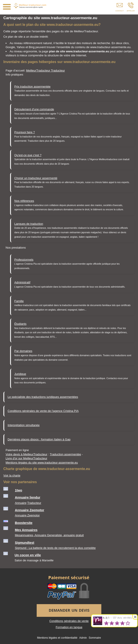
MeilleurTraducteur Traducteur (45, 71)
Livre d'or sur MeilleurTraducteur (26, 458)
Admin (83, 638)
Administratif (22, 282)
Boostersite (24, 523)
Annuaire (21, 503)
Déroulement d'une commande (34, 109)
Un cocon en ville (28, 555)
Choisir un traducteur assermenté (36, 178)
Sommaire (95, 638)
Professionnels (24, 260)
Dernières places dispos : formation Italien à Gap (39, 439)
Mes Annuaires (26, 530)
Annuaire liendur (28, 497)
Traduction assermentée (66, 454)
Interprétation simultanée (24, 425)
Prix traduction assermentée (32, 87)
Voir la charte (12, 475)
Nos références (24, 201)
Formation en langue (69, 627)
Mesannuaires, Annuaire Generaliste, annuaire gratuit (49, 535)
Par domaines (23, 351)
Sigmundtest (24, 543)
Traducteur (34, 503)
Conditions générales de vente (69, 621)
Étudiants (20, 324)
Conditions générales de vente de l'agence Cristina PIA (43, 411)
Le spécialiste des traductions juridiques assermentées (43, 397)
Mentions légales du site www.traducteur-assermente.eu (42, 463)
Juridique (20, 374)
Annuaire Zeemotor (29, 510)
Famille (19, 301)
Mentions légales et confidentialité (57, 638)
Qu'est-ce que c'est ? (28, 155)
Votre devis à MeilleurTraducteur (27, 454)
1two (18, 490)
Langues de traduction (29, 224)
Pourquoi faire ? (25, 132)
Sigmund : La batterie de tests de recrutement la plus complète (55, 548)
